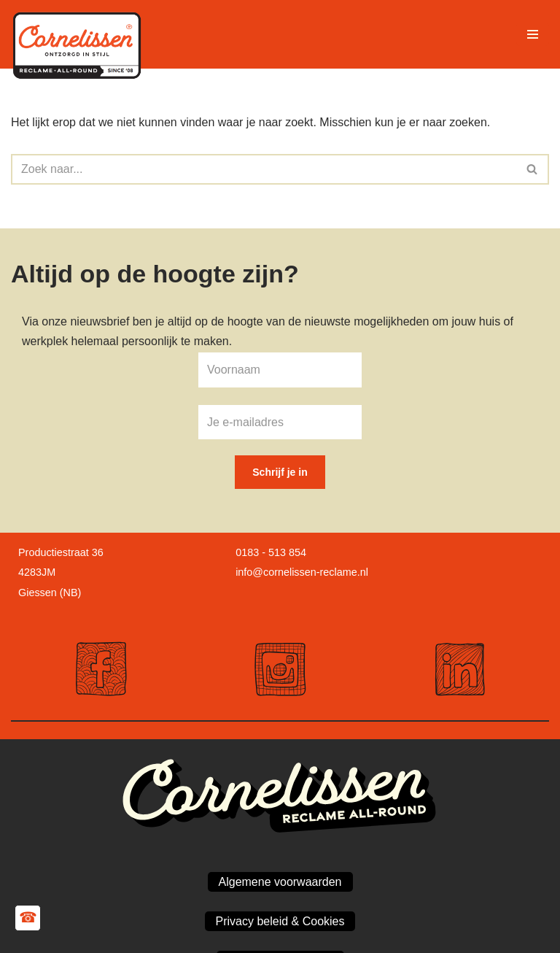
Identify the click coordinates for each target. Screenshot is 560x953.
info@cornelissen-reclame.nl (302, 572)
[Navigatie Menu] (533, 34)
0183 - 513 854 (271, 552)
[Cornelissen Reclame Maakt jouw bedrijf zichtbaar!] (80, 34)
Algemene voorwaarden (280, 882)
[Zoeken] (264, 169)
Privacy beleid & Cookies (280, 921)
